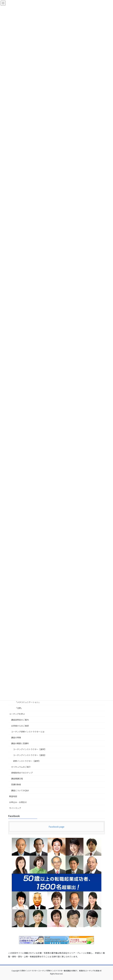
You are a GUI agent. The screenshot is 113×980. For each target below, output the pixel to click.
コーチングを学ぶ (17, 714)
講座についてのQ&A (20, 790)
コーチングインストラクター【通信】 (30, 755)
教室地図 (13, 796)
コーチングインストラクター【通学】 (30, 749)
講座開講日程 (17, 779)
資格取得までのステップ (22, 773)
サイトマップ (15, 808)
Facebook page (57, 827)
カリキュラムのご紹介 (21, 767)
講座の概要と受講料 (20, 743)
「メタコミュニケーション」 (28, 702)
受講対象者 (16, 784)
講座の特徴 (16, 737)
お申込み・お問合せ (18, 802)
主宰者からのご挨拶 (20, 726)
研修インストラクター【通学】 (27, 761)
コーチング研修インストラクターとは (28, 732)
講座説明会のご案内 (20, 720)
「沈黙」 (19, 708)
